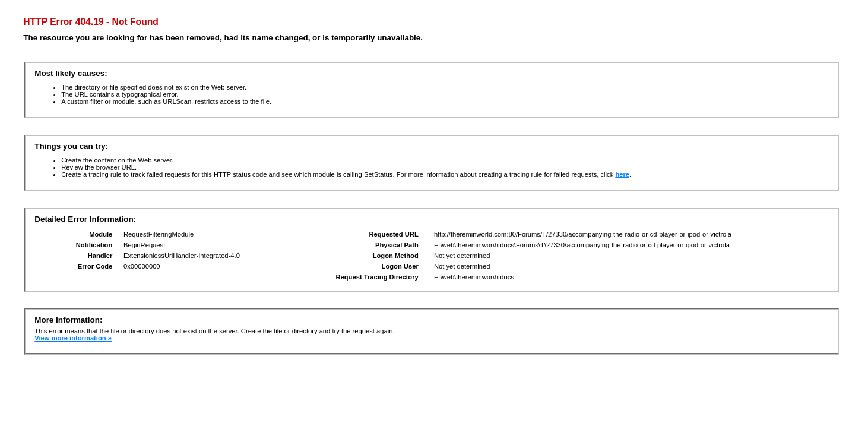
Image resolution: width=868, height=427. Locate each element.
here (622, 174)
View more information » (73, 338)
